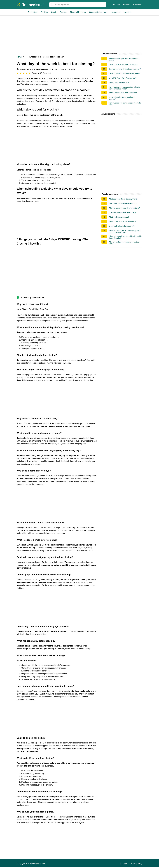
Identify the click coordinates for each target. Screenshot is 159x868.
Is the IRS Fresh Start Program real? (123, 78)
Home (19, 57)
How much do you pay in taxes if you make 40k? (125, 104)
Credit (54, 12)
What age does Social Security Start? (123, 199)
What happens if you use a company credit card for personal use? (125, 231)
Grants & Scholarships (99, 12)
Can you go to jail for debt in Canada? (123, 64)
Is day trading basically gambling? (122, 226)
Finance (63, 12)
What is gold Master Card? (119, 82)
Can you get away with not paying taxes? (124, 73)
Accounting (33, 12)
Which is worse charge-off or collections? (124, 208)
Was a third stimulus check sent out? (123, 203)
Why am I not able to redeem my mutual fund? (124, 243)
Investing (127, 12)
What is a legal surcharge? (119, 217)
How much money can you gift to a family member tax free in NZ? (124, 88)
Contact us (138, 4)
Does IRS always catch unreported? (122, 212)
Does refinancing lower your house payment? (122, 98)
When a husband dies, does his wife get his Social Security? (125, 237)
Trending (116, 4)
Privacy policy (137, 864)
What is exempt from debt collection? (123, 93)
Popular (126, 4)
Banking (44, 12)
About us (123, 864)
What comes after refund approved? (122, 221)
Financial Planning (78, 12)
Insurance (116, 12)
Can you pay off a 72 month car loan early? (125, 69)
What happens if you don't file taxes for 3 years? (124, 60)
